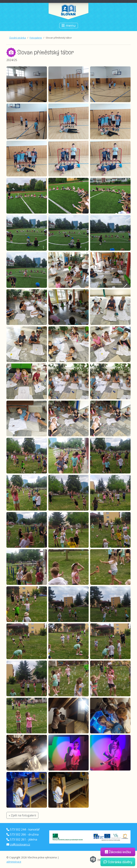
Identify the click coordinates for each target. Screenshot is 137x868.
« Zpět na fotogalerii (22, 815)
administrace (14, 862)
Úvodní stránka (18, 38)
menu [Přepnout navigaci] (69, 25)
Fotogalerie (36, 38)
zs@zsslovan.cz (20, 844)
